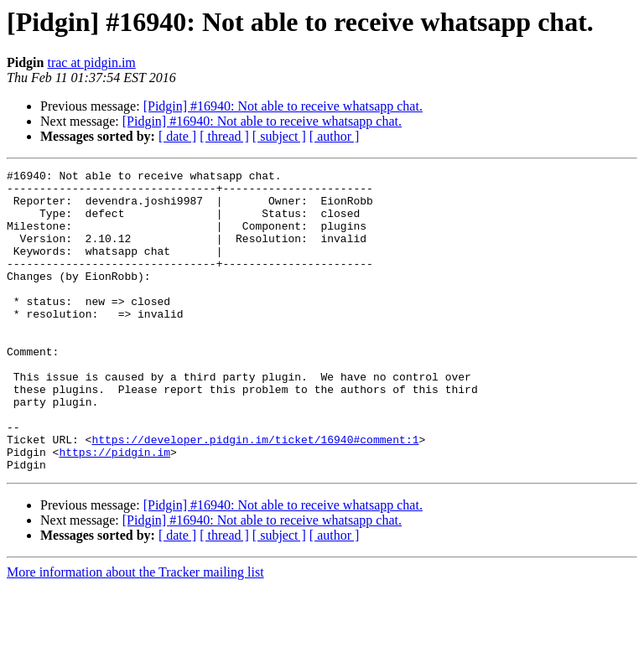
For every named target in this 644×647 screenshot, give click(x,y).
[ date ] (177, 136)
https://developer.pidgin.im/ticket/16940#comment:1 (255, 494)
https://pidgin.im (114, 510)
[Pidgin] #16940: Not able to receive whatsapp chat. (283, 106)
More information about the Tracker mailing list (135, 632)
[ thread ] (224, 136)
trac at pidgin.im (91, 62)
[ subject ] (279, 136)
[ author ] (335, 136)
